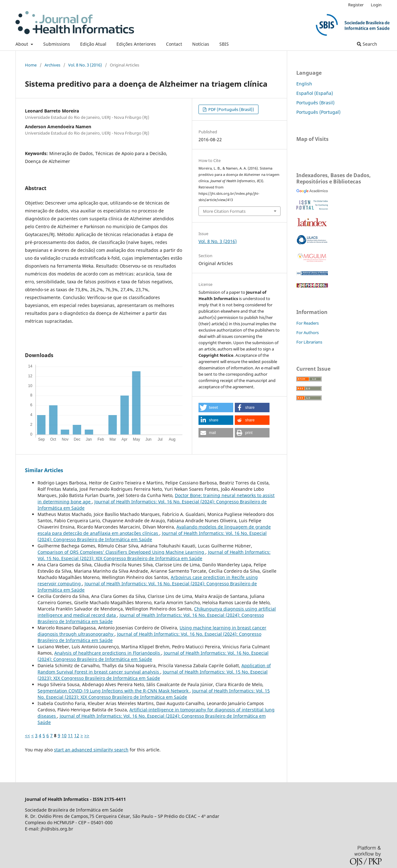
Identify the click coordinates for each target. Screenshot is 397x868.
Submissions (57, 44)
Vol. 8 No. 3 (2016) (85, 65)
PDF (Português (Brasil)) (231, 109)
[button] (216, 408)
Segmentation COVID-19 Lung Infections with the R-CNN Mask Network (114, 691)
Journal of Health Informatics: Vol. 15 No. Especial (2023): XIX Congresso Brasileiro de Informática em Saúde (154, 555)
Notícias (201, 44)
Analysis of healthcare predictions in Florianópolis (108, 653)
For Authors (308, 333)
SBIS (224, 44)
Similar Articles (44, 470)
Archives (52, 65)
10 (64, 735)
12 (77, 735)
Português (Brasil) (315, 103)
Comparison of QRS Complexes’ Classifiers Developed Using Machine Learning (121, 552)
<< (27, 735)
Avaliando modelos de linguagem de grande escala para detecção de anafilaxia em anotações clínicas (154, 530)
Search (367, 44)
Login (376, 5)
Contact (174, 44)
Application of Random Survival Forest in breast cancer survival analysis (154, 669)
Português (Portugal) (318, 112)
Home (31, 65)
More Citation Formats (224, 211)
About (22, 44)
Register (356, 5)
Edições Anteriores (136, 44)
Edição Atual (93, 44)
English (304, 84)
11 (70, 735)
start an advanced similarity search (91, 750)
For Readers (308, 323)
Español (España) (315, 93)
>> (87, 735)
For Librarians (309, 342)
